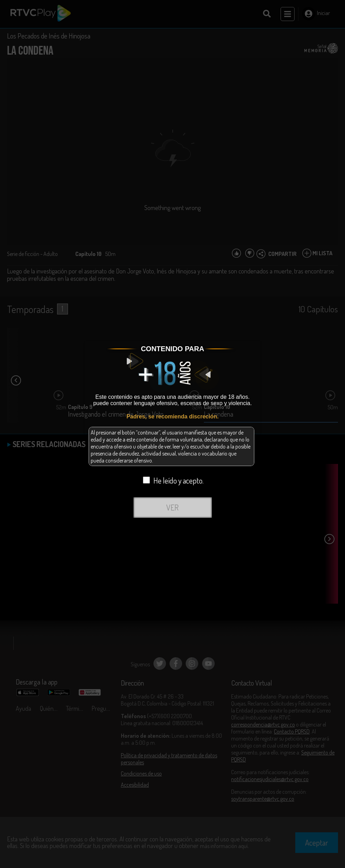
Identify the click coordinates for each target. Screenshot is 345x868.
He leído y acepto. (173, 480)
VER (172, 507)
